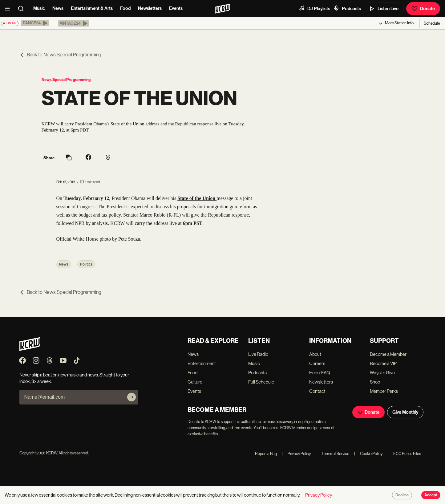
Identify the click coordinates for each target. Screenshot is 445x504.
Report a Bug (266, 454)
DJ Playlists (314, 8)
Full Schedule (261, 382)
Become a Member (388, 354)
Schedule (432, 23)
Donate (423, 9)
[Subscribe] (131, 397)
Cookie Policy (368, 454)
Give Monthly (405, 412)
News (58, 8)
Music (39, 8)
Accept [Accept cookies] (431, 495)
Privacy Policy (296, 454)
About (315, 354)
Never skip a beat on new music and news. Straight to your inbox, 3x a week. (74, 378)
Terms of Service (332, 454)
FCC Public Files (404, 454)
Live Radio (258, 354)
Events (176, 8)
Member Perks (384, 391)
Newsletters (150, 8)
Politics (86, 264)
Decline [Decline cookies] (402, 495)
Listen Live (384, 9)
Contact (317, 391)
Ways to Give (382, 373)
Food (125, 8)
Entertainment (202, 363)
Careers (317, 363)
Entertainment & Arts (92, 8)
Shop (375, 382)
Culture (195, 382)
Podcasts (347, 8)
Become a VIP (383, 363)
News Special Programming (66, 80)
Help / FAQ (320, 373)
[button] (35, 23)
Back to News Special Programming (60, 55)
